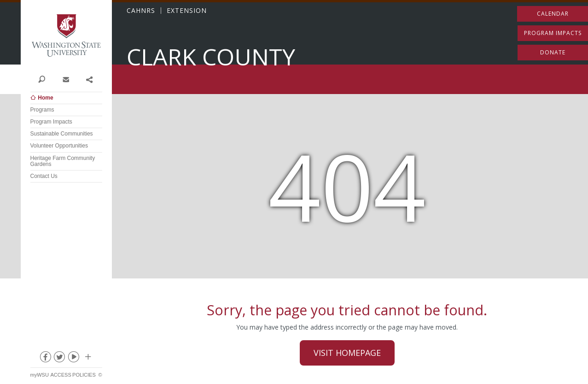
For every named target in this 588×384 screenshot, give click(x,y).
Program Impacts (51, 122)
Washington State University (66, 36)
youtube (73, 359)
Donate (553, 52)
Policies (84, 375)
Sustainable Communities (62, 134)
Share (89, 79)
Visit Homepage (347, 353)
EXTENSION (187, 11)
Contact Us (44, 176)
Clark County (211, 57)
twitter (59, 359)
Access (61, 375)
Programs (42, 110)
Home (45, 98)
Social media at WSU (87, 359)
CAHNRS (141, 11)
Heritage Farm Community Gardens (63, 161)
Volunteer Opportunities (59, 146)
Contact (66, 79)
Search (42, 79)
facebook (45, 359)
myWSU (40, 375)
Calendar (553, 14)
